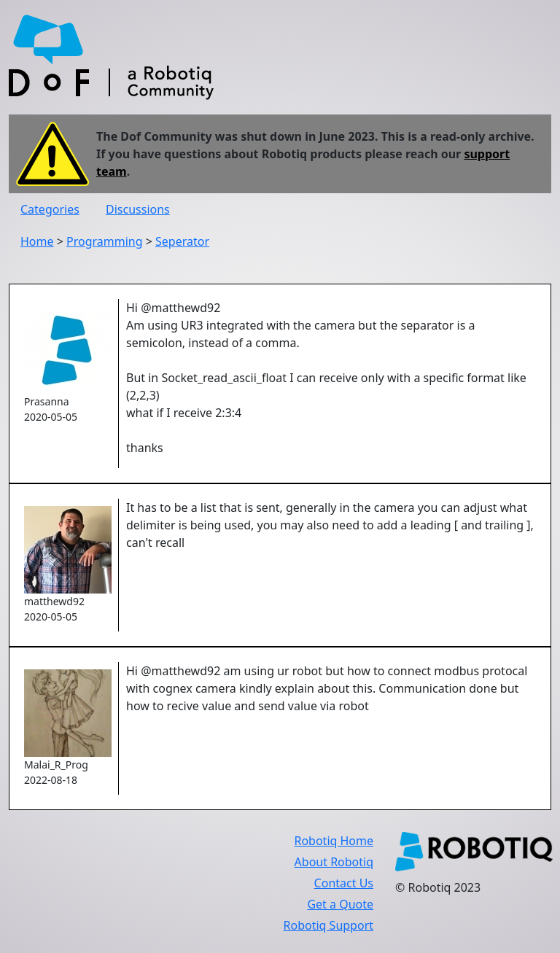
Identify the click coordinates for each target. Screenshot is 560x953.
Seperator (182, 241)
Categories (50, 209)
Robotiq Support (328, 925)
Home (37, 241)
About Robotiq (334, 862)
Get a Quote (340, 904)
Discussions (138, 209)
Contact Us (344, 883)
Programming (105, 241)
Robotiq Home (334, 841)
